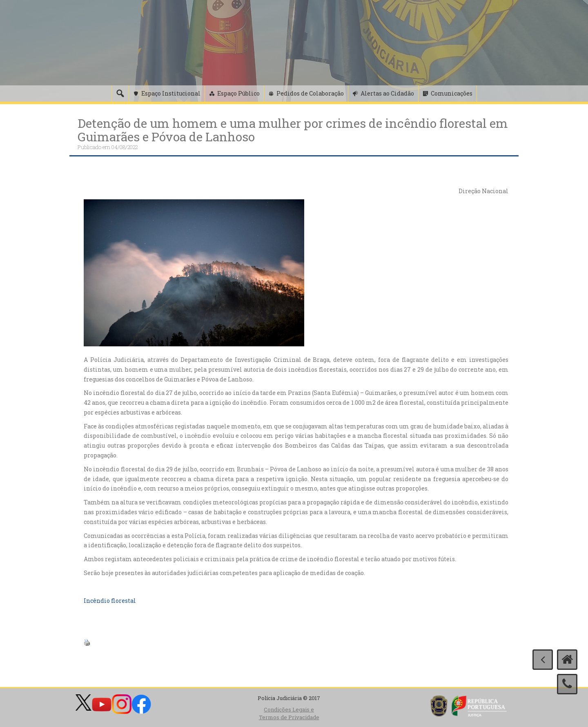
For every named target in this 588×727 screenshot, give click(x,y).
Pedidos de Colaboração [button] (310, 93)
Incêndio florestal (110, 601)
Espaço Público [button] (238, 93)
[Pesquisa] (120, 94)
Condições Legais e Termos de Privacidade (289, 713)
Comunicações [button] (452, 93)
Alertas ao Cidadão (387, 93)
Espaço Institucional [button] (171, 93)
